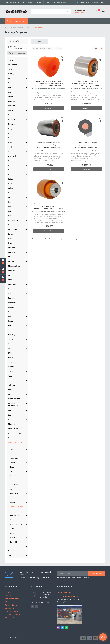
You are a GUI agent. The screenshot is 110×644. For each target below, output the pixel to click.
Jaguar (11, 202)
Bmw (10, 78)
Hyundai (11, 170)
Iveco (10, 193)
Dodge (11, 129)
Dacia (10, 115)
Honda (11, 161)
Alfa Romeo (13, 65)
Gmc (10, 151)
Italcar (11, 188)
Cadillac (11, 92)
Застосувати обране (17, 53)
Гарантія (48, 2)
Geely (10, 147)
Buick (10, 83)
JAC (10, 197)
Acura (11, 60)
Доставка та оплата (60, 2)
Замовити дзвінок (79, 13)
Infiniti (11, 179)
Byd (10, 87)
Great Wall (12, 156)
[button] (3, 279)
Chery (11, 97)
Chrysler (11, 106)
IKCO (10, 174)
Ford (10, 142)
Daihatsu (12, 124)
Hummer (12, 165)
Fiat (10, 138)
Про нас (39, 2)
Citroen (11, 110)
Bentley (11, 74)
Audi (10, 69)
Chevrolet (12, 101)
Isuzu (10, 184)
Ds (9, 133)
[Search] (68, 12)
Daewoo (11, 119)
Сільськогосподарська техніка (20, 27)
